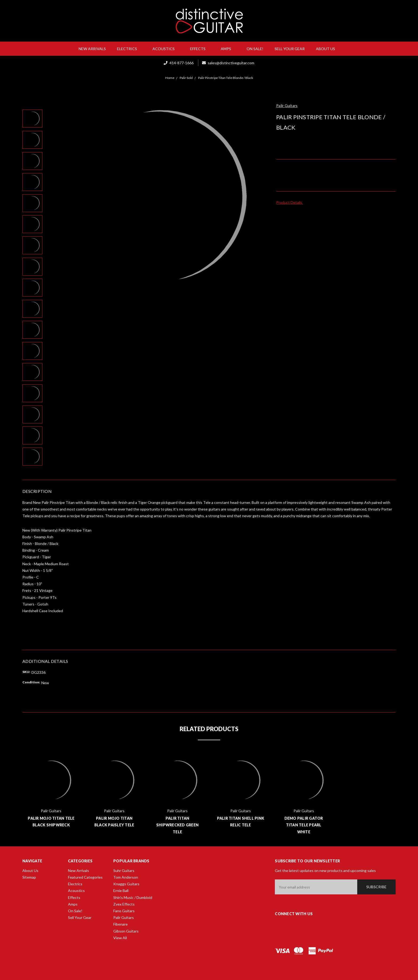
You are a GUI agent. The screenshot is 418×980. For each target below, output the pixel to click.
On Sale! (255, 49)
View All (120, 938)
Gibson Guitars (126, 931)
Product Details (291, 202)
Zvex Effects (124, 904)
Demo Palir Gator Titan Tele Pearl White (304, 825)
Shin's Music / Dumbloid (133, 897)
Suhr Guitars (124, 871)
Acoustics (166, 49)
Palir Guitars (124, 917)
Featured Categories (85, 877)
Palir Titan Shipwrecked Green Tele (177, 825)
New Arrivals (92, 49)
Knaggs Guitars (126, 884)
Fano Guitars (124, 911)
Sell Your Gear (290, 49)
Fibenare (120, 924)
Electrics (129, 49)
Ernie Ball (121, 891)
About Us (328, 49)
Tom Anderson (126, 877)
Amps (228, 49)
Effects (200, 49)
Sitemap (29, 877)
